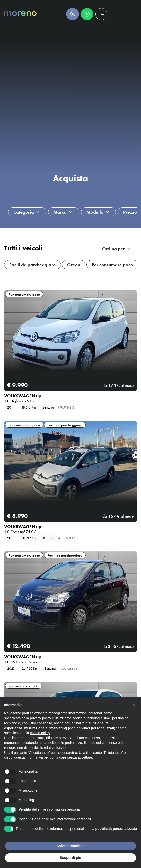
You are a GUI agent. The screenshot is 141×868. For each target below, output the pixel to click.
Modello (95, 212)
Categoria (24, 212)
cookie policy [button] (40, 733)
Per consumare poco (24, 294)
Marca (60, 212)
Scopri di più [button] (71, 858)
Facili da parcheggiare (65, 425)
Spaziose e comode (23, 686)
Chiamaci (73, 14)
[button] (134, 705)
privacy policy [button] (41, 718)
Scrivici (87, 14)
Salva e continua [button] (70, 846)
